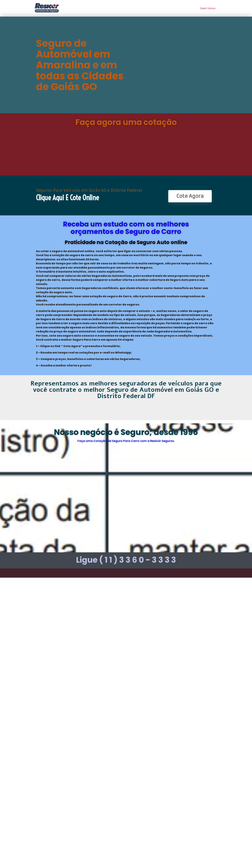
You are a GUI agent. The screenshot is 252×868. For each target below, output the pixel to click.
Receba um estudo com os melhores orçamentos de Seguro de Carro (126, 228)
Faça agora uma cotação (126, 122)
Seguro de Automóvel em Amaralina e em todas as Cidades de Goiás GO (80, 65)
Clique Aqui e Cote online (67, 198)
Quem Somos (208, 8)
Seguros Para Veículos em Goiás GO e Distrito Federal (89, 190)
